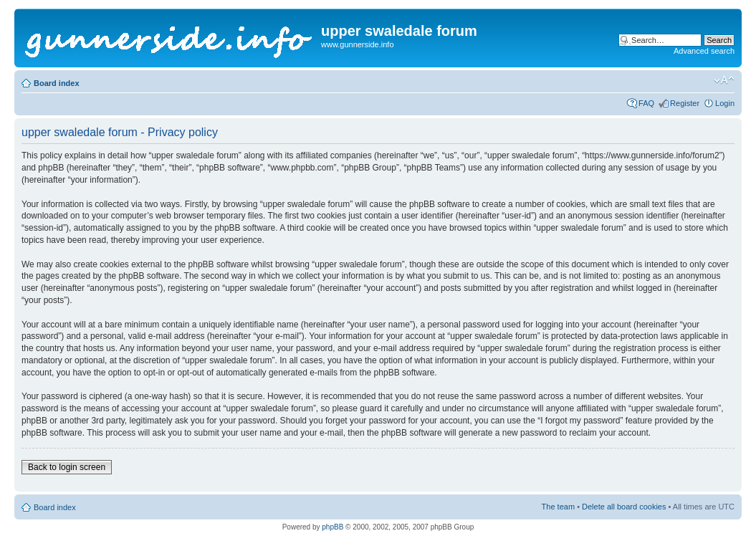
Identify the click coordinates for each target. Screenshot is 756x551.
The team (558, 507)
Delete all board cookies (624, 507)
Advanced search (704, 51)
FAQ (646, 103)
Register (685, 103)
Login (725, 103)
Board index (57, 83)
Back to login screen (67, 467)
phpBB (332, 527)
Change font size (724, 80)
